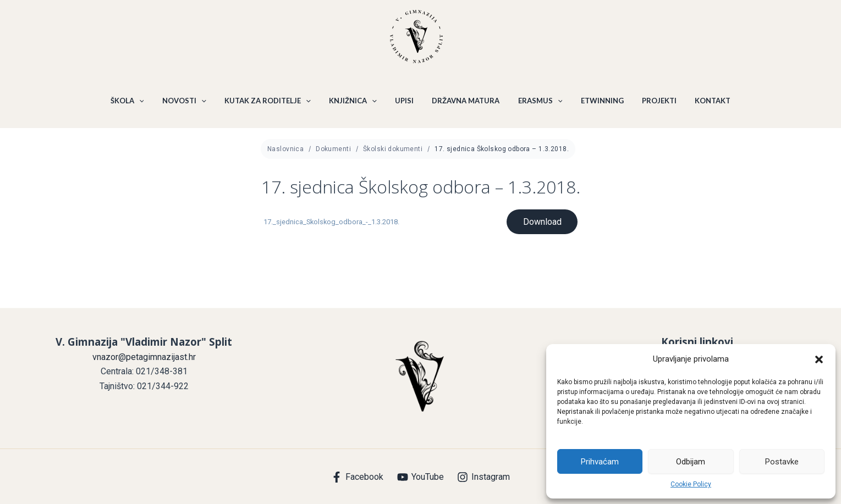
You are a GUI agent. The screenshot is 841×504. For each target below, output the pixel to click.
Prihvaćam (600, 462)
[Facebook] (357, 477)
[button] (819, 359)
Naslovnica (285, 154)
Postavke (782, 462)
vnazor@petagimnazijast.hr (144, 357)
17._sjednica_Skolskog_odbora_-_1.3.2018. (331, 227)
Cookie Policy (691, 484)
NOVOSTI (190, 103)
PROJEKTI (653, 103)
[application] (147, 103)
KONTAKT (704, 103)
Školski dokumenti (393, 154)
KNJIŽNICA (356, 103)
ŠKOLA (136, 103)
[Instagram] (484, 477)
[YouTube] (420, 477)
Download (542, 227)
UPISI (405, 103)
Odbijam (691, 462)
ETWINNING (597, 103)
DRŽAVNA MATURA (465, 103)
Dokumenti (333, 154)
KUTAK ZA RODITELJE (272, 103)
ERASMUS (538, 103)
